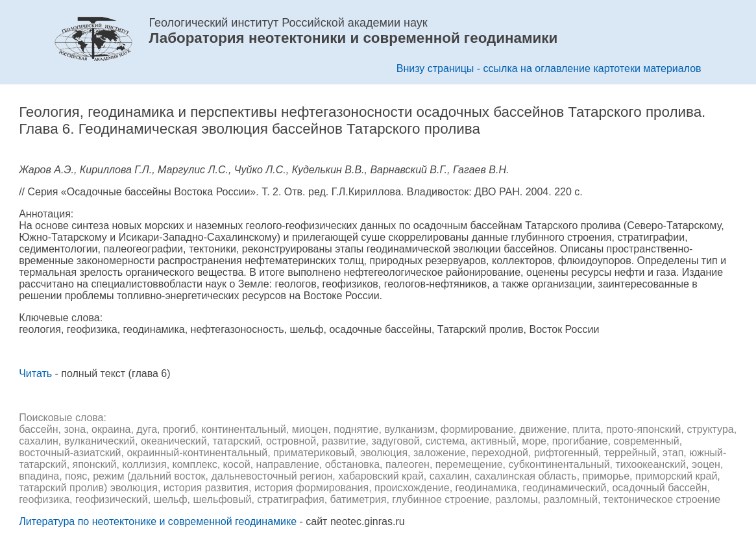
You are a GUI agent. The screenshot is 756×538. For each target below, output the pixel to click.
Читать (35, 373)
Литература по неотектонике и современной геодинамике (158, 521)
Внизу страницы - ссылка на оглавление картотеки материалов (549, 68)
